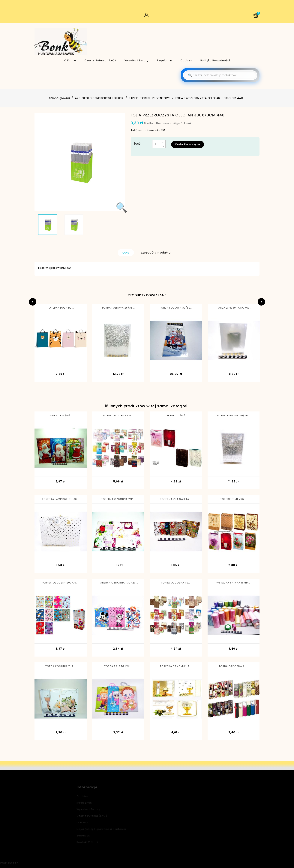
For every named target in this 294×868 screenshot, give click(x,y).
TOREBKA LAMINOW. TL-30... (61, 499)
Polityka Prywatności (215, 60)
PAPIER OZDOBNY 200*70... (60, 583)
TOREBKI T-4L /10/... (233, 499)
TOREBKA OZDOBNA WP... (118, 499)
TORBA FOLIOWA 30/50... (176, 308)
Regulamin (165, 60)
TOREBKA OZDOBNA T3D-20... (118, 583)
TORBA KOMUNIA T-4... (61, 666)
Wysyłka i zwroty (136, 60)
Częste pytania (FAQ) (100, 60)
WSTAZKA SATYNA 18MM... (234, 583)
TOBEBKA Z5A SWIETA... (176, 499)
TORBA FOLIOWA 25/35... (118, 308)
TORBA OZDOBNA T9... (176, 583)
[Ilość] (157, 144)
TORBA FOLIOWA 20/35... (234, 416)
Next (261, 302)
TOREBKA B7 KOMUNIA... (176, 666)
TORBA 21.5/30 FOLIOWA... (234, 308)
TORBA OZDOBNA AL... (234, 666)
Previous (33, 302)
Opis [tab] (126, 252)
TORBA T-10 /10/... (60, 416)
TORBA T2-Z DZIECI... (118, 666)
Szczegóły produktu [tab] (156, 252)
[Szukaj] (220, 75)
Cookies (186, 60)
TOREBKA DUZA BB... (61, 308)
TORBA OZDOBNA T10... (118, 416)
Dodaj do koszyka (188, 144)
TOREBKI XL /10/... (176, 416)
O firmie (70, 60)
